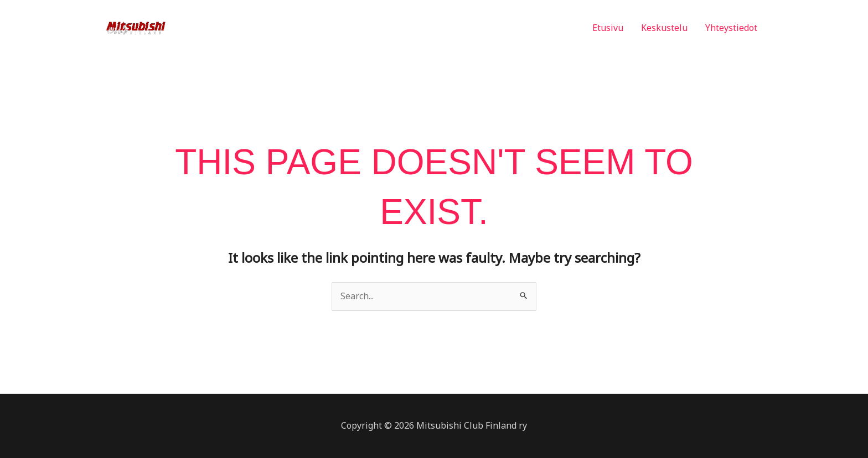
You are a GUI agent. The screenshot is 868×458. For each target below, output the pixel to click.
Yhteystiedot (731, 28)
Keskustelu (664, 28)
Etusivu (608, 28)
